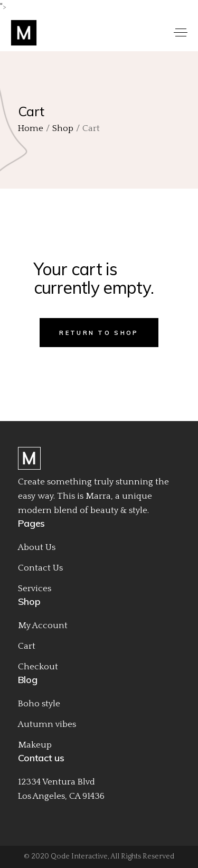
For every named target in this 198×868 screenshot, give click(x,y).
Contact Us (40, 568)
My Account (43, 626)
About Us (37, 547)
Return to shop (99, 333)
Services (35, 589)
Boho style (39, 704)
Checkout (38, 667)
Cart (27, 646)
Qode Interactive (79, 856)
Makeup (35, 745)
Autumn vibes (47, 724)
